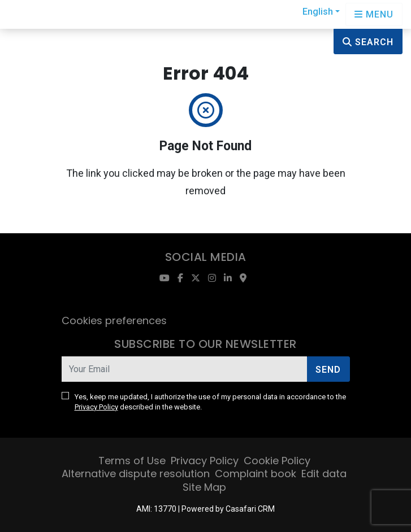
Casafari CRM (250, 509)
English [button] (318, 12)
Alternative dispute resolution (136, 474)
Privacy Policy (96, 407)
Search (368, 42)
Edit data (324, 474)
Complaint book (256, 474)
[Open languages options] (374, 14)
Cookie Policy (277, 461)
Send (328, 370)
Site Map (204, 487)
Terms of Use (132, 461)
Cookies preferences (114, 320)
